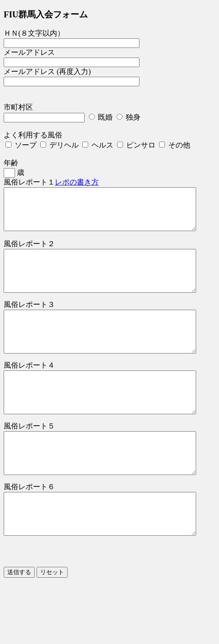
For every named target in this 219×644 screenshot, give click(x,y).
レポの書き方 (77, 182)
